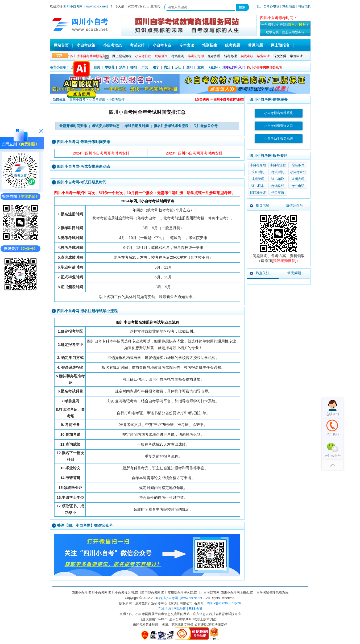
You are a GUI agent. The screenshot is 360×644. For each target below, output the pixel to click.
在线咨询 (164, 609)
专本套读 (187, 45)
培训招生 (210, 45)
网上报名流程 (122, 56)
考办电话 (298, 186)
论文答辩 (280, 56)
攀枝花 (110, 67)
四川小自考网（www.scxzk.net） (87, 6)
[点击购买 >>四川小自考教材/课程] (220, 99)
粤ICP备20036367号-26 (224, 603)
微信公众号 (294, 205)
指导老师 (263, 205)
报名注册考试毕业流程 (171, 126)
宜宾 (201, 67)
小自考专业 (162, 45)
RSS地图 (195, 609)
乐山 (178, 67)
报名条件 (298, 165)
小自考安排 (117, 99)
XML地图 (289, 6)
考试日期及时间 (137, 126)
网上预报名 (280, 45)
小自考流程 (278, 165)
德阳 (134, 67)
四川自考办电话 (268, 6)
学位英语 (278, 193)
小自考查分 (298, 172)
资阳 (189, 67)
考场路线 (278, 186)
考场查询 (178, 56)
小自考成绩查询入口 (279, 126)
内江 (167, 67)
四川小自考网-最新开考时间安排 (84, 142)
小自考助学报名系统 (279, 139)
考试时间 (278, 172)
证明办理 (298, 179)
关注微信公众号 (206, 126)
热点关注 (263, 273)
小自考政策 (86, 45)
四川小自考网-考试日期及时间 (82, 182)
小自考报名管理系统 (279, 113)
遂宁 (156, 67)
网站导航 (304, 6)
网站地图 (180, 609)
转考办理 (230, 56)
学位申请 (296, 56)
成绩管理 (258, 179)
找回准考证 (258, 193)
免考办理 (214, 56)
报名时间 (258, 172)
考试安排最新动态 (106, 126)
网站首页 (61, 45)
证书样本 (258, 186)
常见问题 (255, 45)
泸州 (122, 67)
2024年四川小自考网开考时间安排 (101, 153)
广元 (145, 67)
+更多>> (215, 67)
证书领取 (278, 179)
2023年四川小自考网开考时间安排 (194, 153)
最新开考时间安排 (73, 126)
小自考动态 (113, 45)
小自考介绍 (258, 165)
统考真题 (233, 45)
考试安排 (137, 45)
